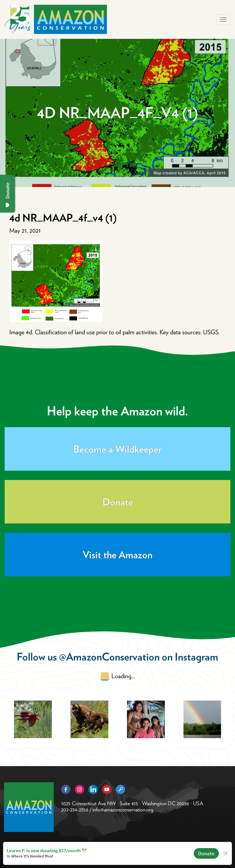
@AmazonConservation (109, 657)
